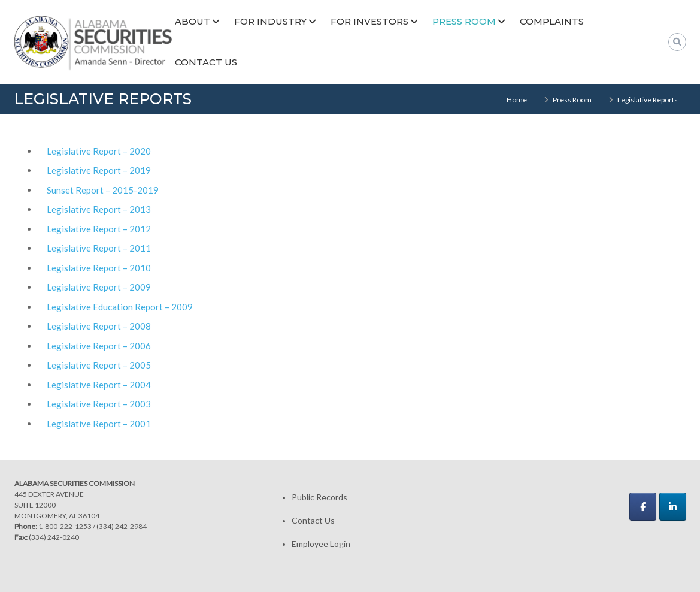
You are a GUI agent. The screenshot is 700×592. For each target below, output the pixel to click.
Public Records (319, 497)
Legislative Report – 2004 (99, 385)
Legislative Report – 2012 (99, 229)
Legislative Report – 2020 (99, 151)
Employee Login (321, 544)
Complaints (552, 21)
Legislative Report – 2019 (99, 170)
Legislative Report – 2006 (99, 346)
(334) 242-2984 (122, 526)
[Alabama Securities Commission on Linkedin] (673, 507)
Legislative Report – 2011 (99, 248)
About (193, 21)
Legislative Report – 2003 (99, 404)
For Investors (369, 21)
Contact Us (206, 62)
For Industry (270, 21)
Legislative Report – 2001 (99, 424)
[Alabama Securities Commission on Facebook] (643, 507)
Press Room (464, 21)
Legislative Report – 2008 (99, 326)
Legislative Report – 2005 (99, 365)
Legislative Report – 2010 (99, 268)
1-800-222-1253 (65, 526)
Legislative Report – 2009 (99, 287)
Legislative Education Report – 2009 (120, 307)
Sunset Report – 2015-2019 (103, 190)
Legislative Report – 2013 (99, 209)
